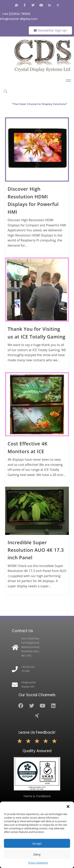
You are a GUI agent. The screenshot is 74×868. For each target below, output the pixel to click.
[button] (68, 806)
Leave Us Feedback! (37, 732)
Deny (37, 854)
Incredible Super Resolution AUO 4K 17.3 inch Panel (36, 550)
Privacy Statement (38, 863)
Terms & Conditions (37, 796)
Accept (37, 843)
